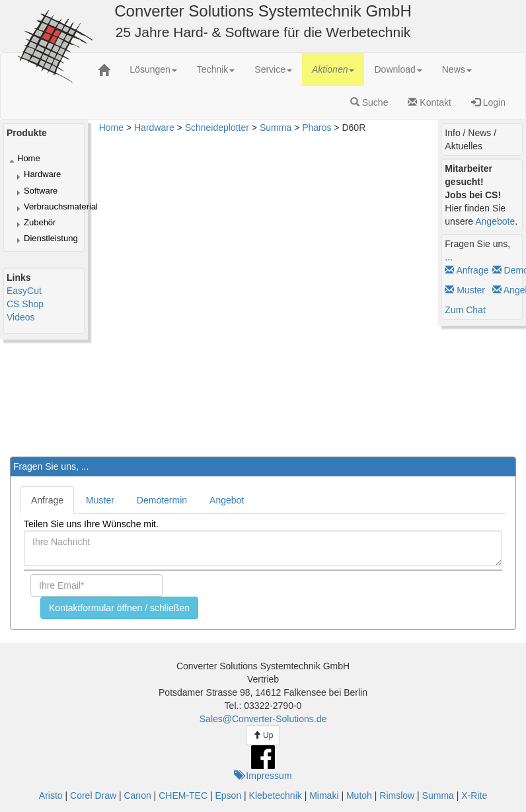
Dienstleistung (51, 238)
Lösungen (153, 69)
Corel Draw (93, 795)
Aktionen (333, 69)
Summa (276, 128)
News (457, 69)
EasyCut (24, 291)
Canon (137, 795)
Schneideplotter (217, 128)
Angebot (227, 500)
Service (273, 69)
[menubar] (300, 69)
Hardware (42, 174)
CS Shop (25, 304)
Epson (228, 795)
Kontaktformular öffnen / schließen (119, 608)
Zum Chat (465, 310)
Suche (369, 102)
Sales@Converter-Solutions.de (263, 719)
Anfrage (467, 270)
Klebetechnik (276, 795)
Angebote (495, 221)
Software (41, 191)
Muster (465, 290)
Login (488, 102)
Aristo (51, 795)
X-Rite (474, 795)
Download (398, 69)
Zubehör (40, 222)
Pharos (317, 128)
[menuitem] (153, 69)
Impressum (263, 776)
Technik (216, 69)
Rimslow (397, 795)
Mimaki (324, 795)
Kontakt (429, 102)
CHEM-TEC (183, 795)
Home (29, 158)
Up (263, 735)
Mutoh (359, 795)
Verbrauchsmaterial (61, 206)
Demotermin (162, 500)
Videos (21, 317)
